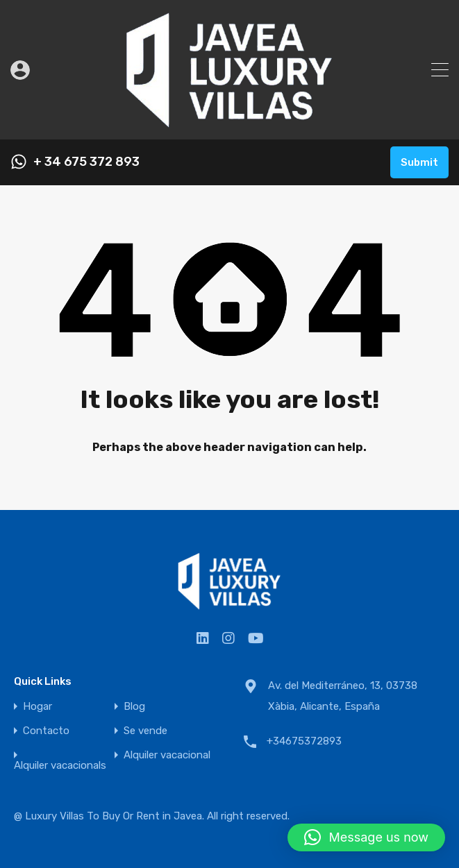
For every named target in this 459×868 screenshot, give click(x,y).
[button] (367, 837)
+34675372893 (304, 741)
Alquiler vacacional (167, 755)
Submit (419, 162)
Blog (134, 707)
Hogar (37, 707)
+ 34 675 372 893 (86, 162)
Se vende (145, 731)
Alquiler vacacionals (60, 766)
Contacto (46, 731)
